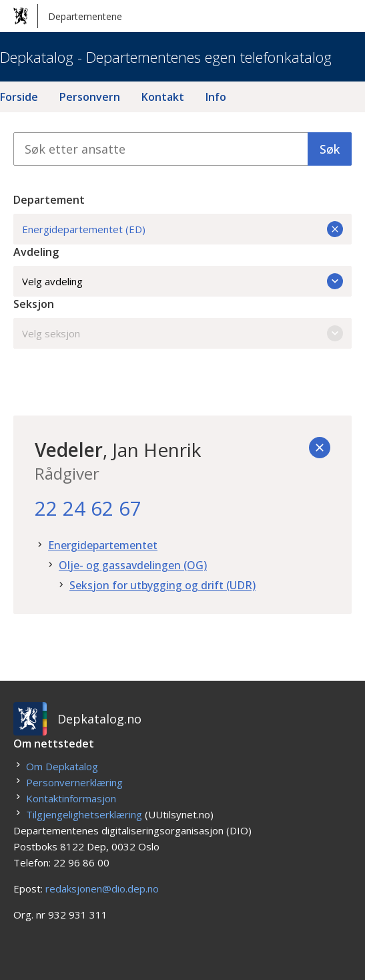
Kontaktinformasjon (71, 798)
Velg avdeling (182, 281)
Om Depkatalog (62, 766)
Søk (330, 149)
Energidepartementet (103, 545)
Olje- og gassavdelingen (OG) (133, 565)
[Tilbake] (320, 448)
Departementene (68, 16)
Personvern (90, 97)
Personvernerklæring (74, 782)
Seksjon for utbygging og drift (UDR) (162, 585)
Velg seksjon (182, 333)
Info (216, 97)
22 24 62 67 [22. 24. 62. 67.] (88, 508)
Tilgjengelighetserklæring (84, 814)
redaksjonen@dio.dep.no (102, 888)
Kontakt (163, 97)
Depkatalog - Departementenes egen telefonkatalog (166, 57)
